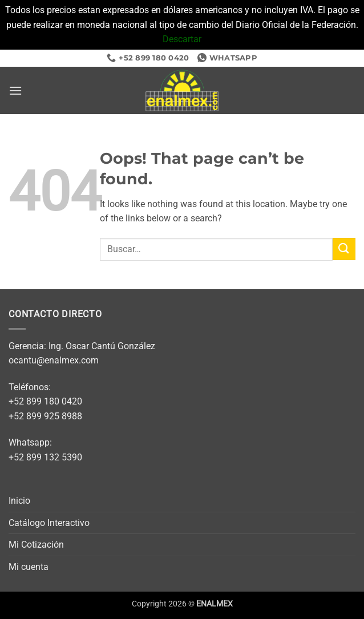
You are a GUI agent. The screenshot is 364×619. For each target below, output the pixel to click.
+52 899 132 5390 (45, 457)
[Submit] (344, 249)
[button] (15, 90)
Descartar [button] (182, 39)
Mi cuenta (29, 567)
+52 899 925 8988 (45, 416)
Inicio (19, 501)
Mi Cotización (36, 545)
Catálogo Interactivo (49, 523)
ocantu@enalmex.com (54, 360)
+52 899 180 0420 (45, 401)
